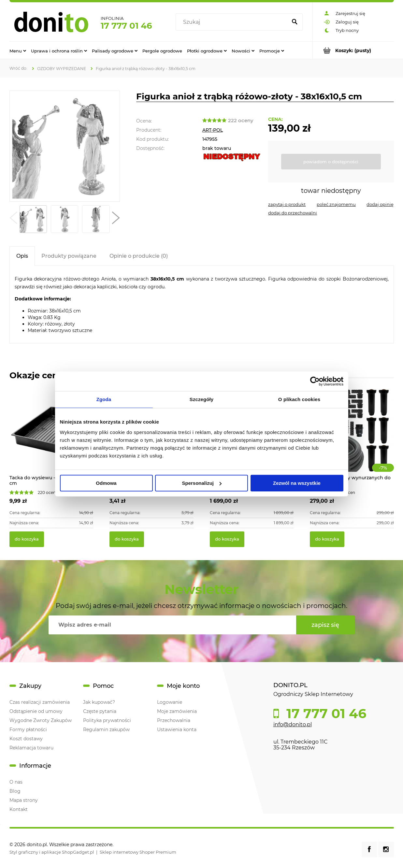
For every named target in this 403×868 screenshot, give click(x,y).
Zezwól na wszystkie (297, 483)
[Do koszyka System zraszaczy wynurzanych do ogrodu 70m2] (327, 539)
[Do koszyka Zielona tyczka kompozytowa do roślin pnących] (127, 539)
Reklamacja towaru (31, 748)
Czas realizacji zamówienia (40, 702)
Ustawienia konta (177, 730)
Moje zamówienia (177, 711)
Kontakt (19, 809)
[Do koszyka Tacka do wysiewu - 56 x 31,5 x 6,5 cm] (27, 539)
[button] (13, 219)
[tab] (22, 256)
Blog (15, 791)
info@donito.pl (293, 724)
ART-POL (213, 130)
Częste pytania (100, 711)
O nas (16, 782)
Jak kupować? (99, 702)
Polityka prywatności (107, 720)
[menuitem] (18, 51)
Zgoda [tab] (104, 399)
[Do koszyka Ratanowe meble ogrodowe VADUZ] (227, 539)
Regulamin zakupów (106, 730)
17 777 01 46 (126, 26)
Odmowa (106, 483)
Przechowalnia (174, 720)
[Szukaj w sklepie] (233, 22)
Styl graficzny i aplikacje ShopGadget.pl (52, 852)
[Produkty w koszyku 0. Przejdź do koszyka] (353, 50)
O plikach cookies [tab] (299, 399)
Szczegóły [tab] (201, 399)
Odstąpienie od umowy (36, 711)
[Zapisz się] (325, 625)
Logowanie (170, 702)
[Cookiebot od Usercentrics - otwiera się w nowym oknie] (315, 381)
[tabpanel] (202, 304)
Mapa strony (24, 800)
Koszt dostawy (26, 739)
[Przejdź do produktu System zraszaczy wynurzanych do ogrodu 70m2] (352, 437)
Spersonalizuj (202, 483)
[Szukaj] (295, 22)
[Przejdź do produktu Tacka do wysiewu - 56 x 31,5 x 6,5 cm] (51, 437)
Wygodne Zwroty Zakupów (41, 720)
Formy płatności (28, 730)
